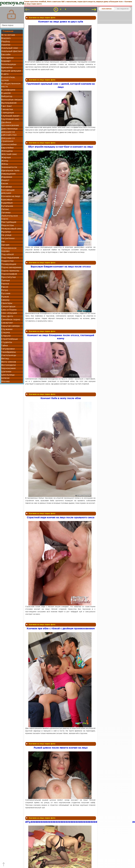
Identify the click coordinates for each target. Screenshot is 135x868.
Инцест (5, 180)
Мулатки (6, 232)
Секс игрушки (9, 313)
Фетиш (5, 359)
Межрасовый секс (12, 229)
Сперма (5, 333)
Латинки (6, 213)
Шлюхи (5, 378)
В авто (5, 74)
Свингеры (7, 303)
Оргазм (5, 245)
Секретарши (8, 307)
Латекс (5, 209)
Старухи (6, 336)
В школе (6, 93)
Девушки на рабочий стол (9, 134)
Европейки (7, 148)
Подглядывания (10, 258)
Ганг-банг (7, 106)
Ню (3, 242)
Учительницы (9, 355)
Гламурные (8, 113)
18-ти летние (8, 35)
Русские (6, 294)
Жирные (6, 158)
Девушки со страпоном (8, 140)
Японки (5, 381)
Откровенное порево (9, 250)
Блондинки (7, 58)
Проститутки (8, 277)
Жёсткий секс (9, 154)
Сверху (5, 300)
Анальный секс (10, 48)
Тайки (5, 346)
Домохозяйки (9, 145)
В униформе (8, 90)
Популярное (107, 9)
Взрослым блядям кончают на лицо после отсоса (61, 267)
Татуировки (8, 349)
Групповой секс (10, 119)
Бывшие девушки (11, 71)
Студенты (7, 342)
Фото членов (9, 362)
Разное (5, 284)
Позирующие (9, 264)
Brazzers (6, 38)
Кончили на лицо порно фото (42, 18)
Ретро (5, 290)
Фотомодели (8, 365)
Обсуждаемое (123, 9)
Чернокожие (8, 368)
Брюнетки (7, 68)
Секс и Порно (9, 310)
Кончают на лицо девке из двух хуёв (61, 22)
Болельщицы (9, 64)
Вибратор (7, 96)
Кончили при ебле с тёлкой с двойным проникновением (61, 629)
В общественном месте (11, 85)
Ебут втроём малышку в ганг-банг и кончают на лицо (61, 147)
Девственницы (9, 129)
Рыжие (5, 297)
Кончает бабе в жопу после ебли (61, 398)
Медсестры (8, 225)
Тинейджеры (8, 352)
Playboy (6, 42)
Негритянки (8, 238)
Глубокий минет (10, 116)
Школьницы (8, 375)
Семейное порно (11, 320)
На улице (6, 235)
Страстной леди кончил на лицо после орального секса (61, 518)
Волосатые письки (12, 100)
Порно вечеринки (11, 268)
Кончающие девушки (8, 192)
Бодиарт (6, 61)
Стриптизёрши (9, 339)
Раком (5, 287)
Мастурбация (9, 222)
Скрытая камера (10, 326)
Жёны (5, 164)
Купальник (7, 206)
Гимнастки (7, 109)
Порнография (9, 274)
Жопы (5, 161)
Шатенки (6, 372)
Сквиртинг (7, 323)
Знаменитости (9, 167)
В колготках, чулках (8, 79)
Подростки (7, 261)
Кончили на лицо (11, 196)
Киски (5, 184)
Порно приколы (10, 271)
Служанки (7, 329)
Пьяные (6, 281)
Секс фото (7, 316)
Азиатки (6, 45)
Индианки (7, 177)
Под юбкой (7, 254)
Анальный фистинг (12, 51)
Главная (8, 31)
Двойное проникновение (10, 124)
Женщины (7, 151)
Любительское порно (10, 217)
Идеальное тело (10, 171)
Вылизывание (9, 103)
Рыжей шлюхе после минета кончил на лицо (61, 748)
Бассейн (6, 55)
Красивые (7, 200)
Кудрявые (7, 203)
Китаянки (6, 187)
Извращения (8, 174)
